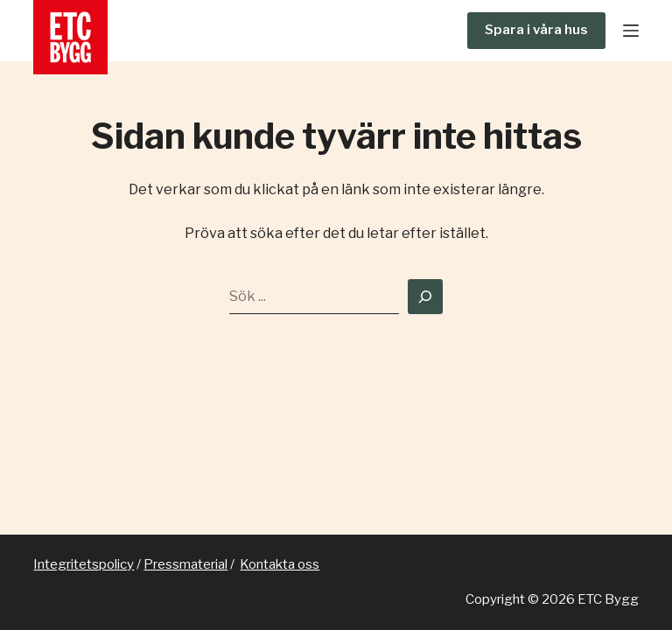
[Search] (425, 297)
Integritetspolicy (84, 564)
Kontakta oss (280, 564)
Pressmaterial (185, 564)
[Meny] (631, 31)
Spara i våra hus (536, 30)
